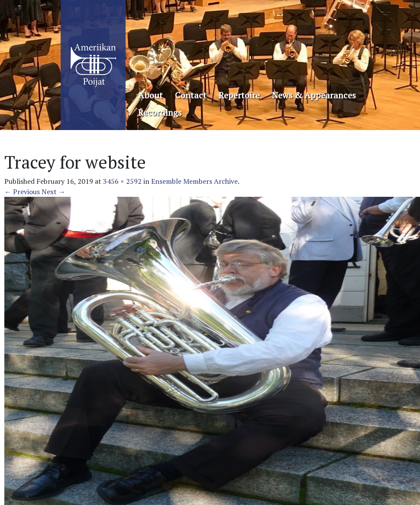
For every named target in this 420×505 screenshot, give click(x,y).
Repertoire (239, 95)
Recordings (160, 112)
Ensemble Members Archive (194, 181)
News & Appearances (314, 95)
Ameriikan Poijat (93, 65)
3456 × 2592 (122, 181)
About (150, 95)
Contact (191, 95)
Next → (53, 192)
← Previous (22, 192)
